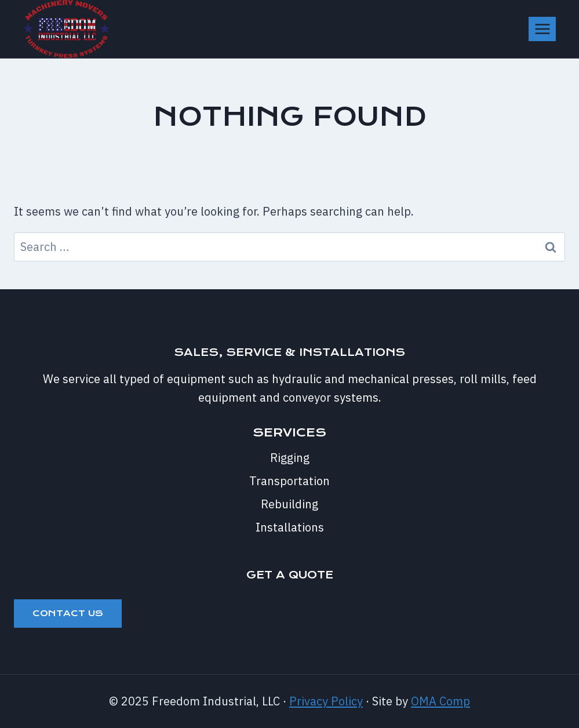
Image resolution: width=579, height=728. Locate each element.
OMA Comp (440, 701)
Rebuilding (289, 504)
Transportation (289, 481)
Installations (290, 527)
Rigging (290, 458)
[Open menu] (542, 29)
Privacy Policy (326, 701)
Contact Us (68, 613)
